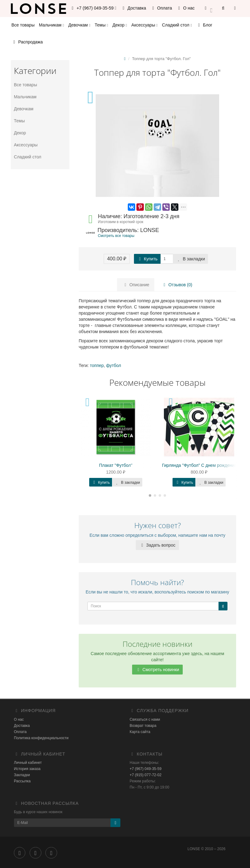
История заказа (27, 769)
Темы (101, 25)
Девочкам (79, 25)
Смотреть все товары (116, 236)
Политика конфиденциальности (41, 738)
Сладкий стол (177, 25)
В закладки (190, 259)
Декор (120, 25)
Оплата (161, 8)
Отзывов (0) (176, 285)
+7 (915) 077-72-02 (146, 775)
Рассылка (22, 781)
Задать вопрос (158, 545)
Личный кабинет (28, 763)
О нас (185, 8)
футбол (114, 365)
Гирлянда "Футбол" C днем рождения (199, 465)
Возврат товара (143, 726)
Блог (204, 25)
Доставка (133, 8)
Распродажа (27, 42)
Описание (136, 285)
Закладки (22, 775)
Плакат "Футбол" (116, 465)
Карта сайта (140, 732)
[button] (208, 8)
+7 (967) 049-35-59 (146, 769)
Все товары (23, 25)
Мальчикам (51, 25)
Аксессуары (145, 25)
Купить (147, 259)
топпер (97, 365)
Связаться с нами (145, 719)
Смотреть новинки (158, 670)
